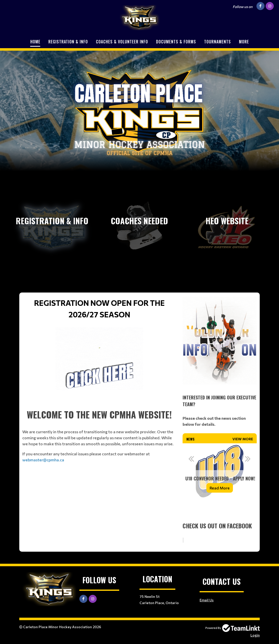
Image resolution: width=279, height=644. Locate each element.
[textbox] (99, 343)
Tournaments (218, 42)
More (244, 42)
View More (243, 439)
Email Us (207, 600)
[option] (220, 471)
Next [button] (248, 459)
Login (255, 635)
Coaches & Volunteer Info (122, 42)
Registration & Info (68, 42)
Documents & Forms (176, 42)
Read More (220, 488)
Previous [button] (191, 459)
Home (35, 42)
